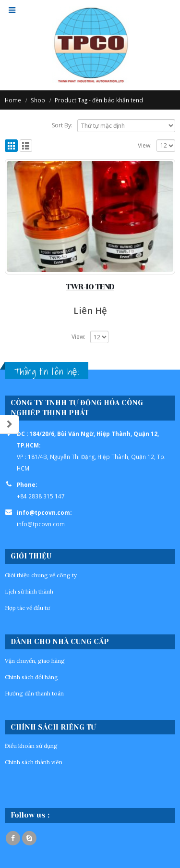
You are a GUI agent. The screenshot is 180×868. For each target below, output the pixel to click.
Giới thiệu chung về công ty (41, 575)
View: (145, 145)
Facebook (13, 838)
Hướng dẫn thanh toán (34, 693)
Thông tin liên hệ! (47, 372)
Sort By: (62, 125)
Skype (29, 838)
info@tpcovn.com (41, 524)
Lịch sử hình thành (29, 591)
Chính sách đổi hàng (31, 677)
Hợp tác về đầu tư (27, 608)
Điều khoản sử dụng (31, 746)
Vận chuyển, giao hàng (35, 661)
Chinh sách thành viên (34, 762)
